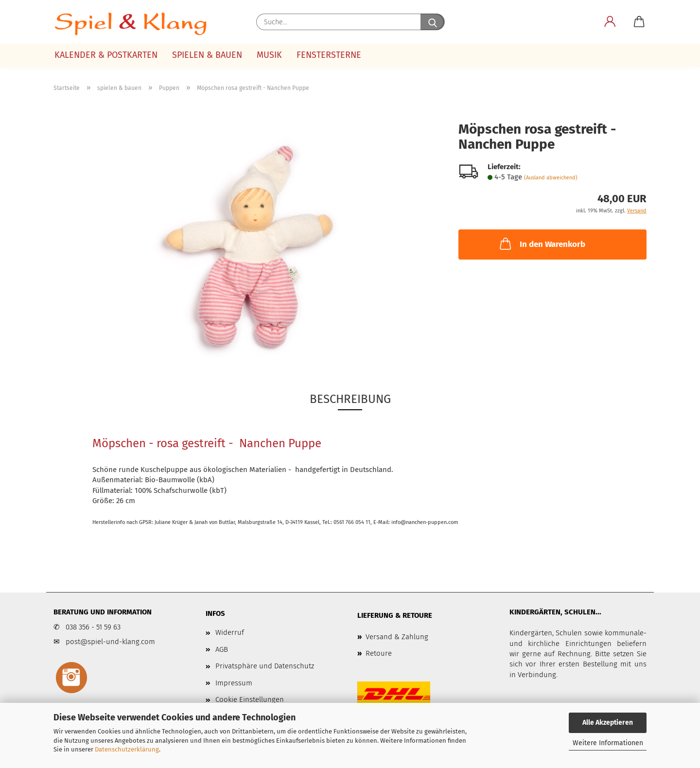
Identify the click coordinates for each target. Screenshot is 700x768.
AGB (222, 649)
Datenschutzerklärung (127, 749)
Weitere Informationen (608, 743)
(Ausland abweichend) (551, 178)
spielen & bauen (207, 55)
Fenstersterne (329, 55)
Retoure (379, 653)
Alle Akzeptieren (608, 723)
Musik (269, 55)
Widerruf (230, 632)
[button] (610, 22)
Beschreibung (350, 399)
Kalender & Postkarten (106, 55)
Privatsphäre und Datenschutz (265, 666)
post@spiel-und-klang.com (110, 642)
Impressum (234, 683)
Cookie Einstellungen (250, 699)
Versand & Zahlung (397, 637)
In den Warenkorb (542, 244)
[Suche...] (433, 22)
